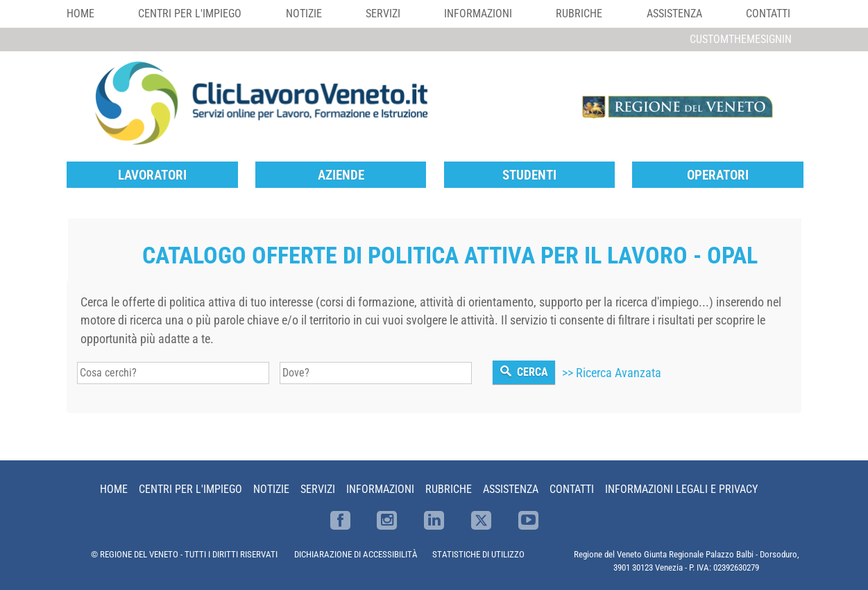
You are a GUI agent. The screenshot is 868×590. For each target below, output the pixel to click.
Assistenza (674, 14)
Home (80, 14)
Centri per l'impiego (190, 14)
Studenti (529, 175)
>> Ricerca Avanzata (612, 373)
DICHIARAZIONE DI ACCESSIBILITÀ (356, 554)
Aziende (341, 175)
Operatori (718, 175)
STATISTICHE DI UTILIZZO (478, 554)
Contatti (768, 14)
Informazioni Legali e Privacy (681, 489)
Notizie (304, 14)
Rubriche (579, 14)
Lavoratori (152, 175)
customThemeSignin (741, 39)
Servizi (383, 14)
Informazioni (478, 14)
